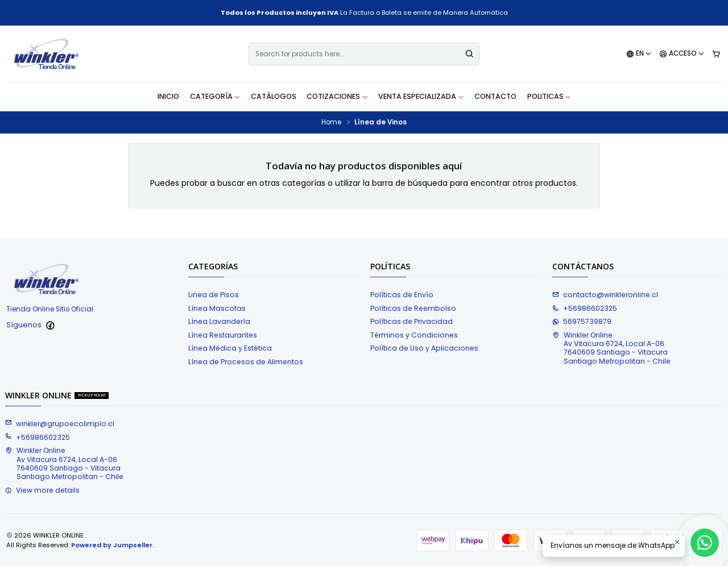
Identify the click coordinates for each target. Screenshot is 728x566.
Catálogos (274, 96)
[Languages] (639, 54)
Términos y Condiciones (414, 335)
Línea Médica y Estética (230, 348)
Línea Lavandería (219, 321)
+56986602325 (585, 308)
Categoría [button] (215, 96)
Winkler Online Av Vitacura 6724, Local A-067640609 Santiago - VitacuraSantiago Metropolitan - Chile (611, 348)
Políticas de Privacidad (411, 321)
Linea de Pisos (214, 295)
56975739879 (582, 321)
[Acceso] (682, 54)
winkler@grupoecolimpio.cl (60, 424)
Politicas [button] (549, 96)
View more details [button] (42, 490)
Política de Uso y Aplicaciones (424, 348)
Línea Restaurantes (223, 335)
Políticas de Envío (402, 295)
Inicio (168, 96)
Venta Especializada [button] (421, 96)
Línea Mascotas (217, 308)
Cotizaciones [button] (337, 96)
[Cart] (716, 54)
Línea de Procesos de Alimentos (246, 362)
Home (331, 123)
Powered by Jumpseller (112, 545)
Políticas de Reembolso (413, 308)
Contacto (495, 96)
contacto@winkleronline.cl (605, 295)
